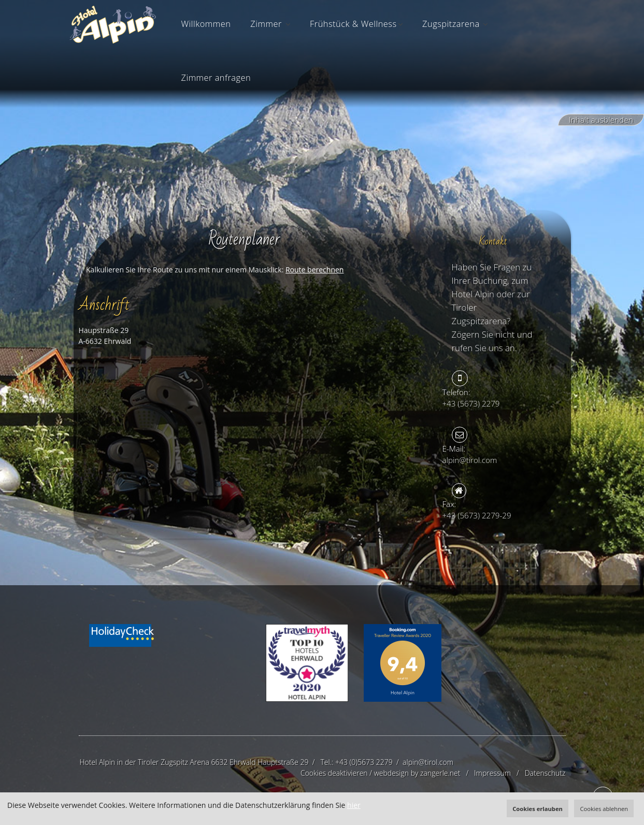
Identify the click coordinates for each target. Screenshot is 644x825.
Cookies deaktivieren (334, 773)
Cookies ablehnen (604, 809)
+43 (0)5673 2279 (364, 762)
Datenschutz (545, 773)
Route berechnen (314, 270)
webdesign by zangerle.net (417, 773)
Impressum (492, 773)
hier (354, 805)
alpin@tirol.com (428, 762)
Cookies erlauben (538, 809)
